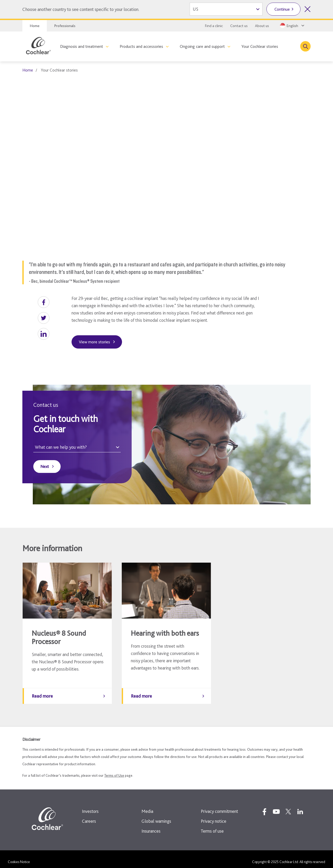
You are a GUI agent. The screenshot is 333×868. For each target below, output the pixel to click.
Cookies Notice (19, 857)
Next (45, 467)
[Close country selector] (308, 9)
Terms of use (212, 826)
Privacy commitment (219, 806)
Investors (90, 806)
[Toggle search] (305, 46)
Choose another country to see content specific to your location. (81, 9)
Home (35, 26)
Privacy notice (214, 816)
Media (147, 806)
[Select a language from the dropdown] (292, 25)
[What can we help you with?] (77, 447)
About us (262, 26)
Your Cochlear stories (260, 46)
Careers (89, 816)
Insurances (151, 826)
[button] (44, 302)
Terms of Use (114, 770)
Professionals (65, 26)
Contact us (239, 26)
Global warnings (156, 816)
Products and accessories (141, 46)
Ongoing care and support (202, 46)
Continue (282, 9)
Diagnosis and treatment (82, 46)
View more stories (94, 342)
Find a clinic (214, 26)
